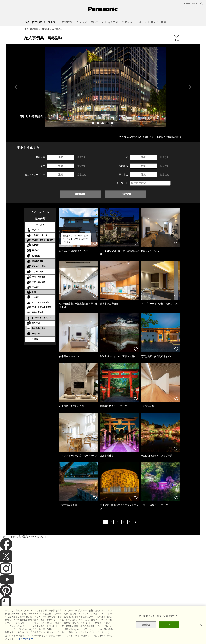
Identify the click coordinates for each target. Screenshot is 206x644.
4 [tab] (108, 124)
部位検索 (126, 194)
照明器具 (45, 29)
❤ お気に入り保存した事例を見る (136, 137)
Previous (16, 87)
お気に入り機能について (169, 137)
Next (190, 87)
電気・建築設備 (31, 29)
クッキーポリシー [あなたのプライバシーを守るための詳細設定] (25, 639)
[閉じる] (201, 625)
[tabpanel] (103, 87)
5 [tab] (113, 124)
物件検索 (80, 194)
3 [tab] (103, 124)
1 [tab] (93, 124)
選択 (61, 157)
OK (169, 625)
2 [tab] (98, 124)
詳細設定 (146, 625)
